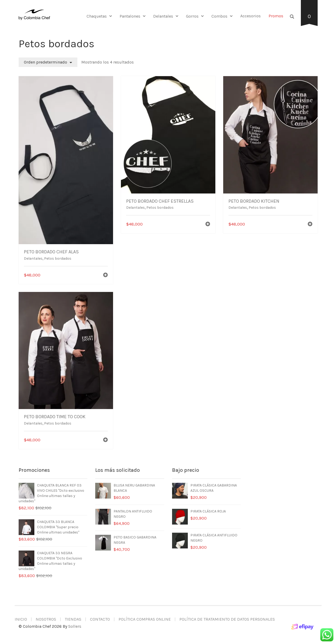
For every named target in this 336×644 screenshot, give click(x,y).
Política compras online (145, 619)
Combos (219, 16)
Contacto (100, 619)
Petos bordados (58, 258)
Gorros (192, 16)
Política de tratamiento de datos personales (227, 619)
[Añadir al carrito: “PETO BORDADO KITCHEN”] (310, 225)
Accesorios (250, 16)
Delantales (163, 16)
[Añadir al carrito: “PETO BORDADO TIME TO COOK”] (105, 440)
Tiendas (73, 619)
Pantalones (130, 16)
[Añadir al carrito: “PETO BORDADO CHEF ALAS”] (105, 276)
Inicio (21, 619)
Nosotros (46, 619)
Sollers (75, 626)
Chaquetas (97, 16)
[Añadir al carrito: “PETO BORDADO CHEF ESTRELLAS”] (208, 225)
